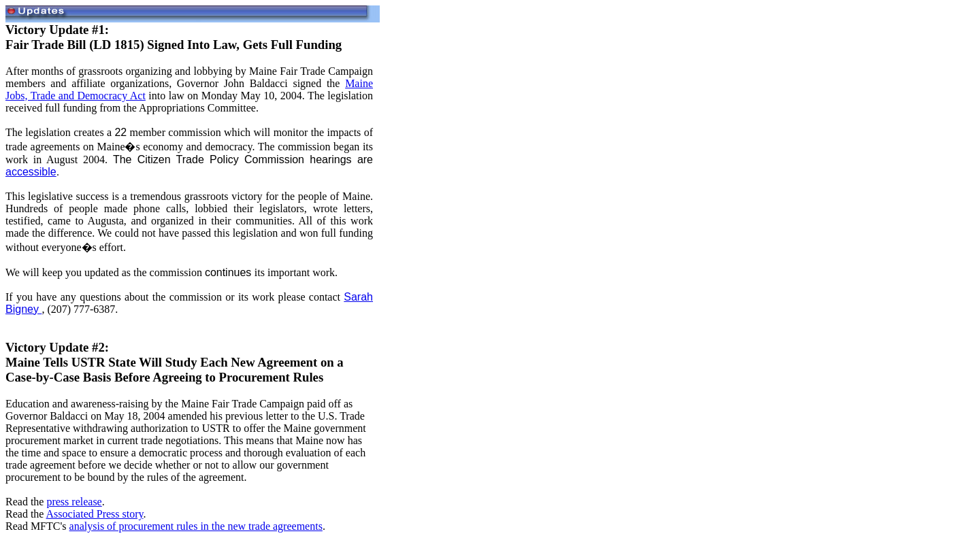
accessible (31, 172)
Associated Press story (95, 514)
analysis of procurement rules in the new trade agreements (196, 526)
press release (74, 502)
